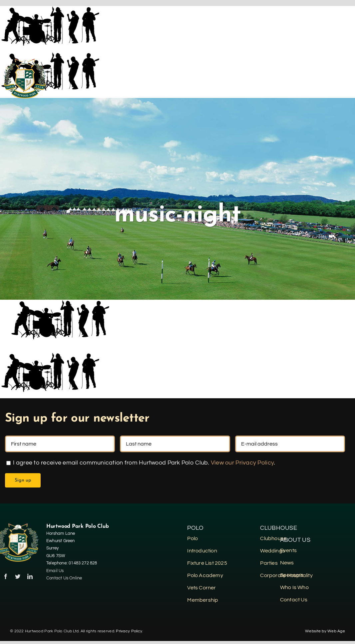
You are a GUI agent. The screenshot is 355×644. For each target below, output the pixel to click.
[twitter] (18, 576)
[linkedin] (30, 576)
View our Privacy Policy (242, 463)
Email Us (55, 571)
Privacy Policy (129, 631)
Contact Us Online (65, 578)
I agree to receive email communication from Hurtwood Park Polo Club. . (141, 463)
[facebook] (6, 576)
